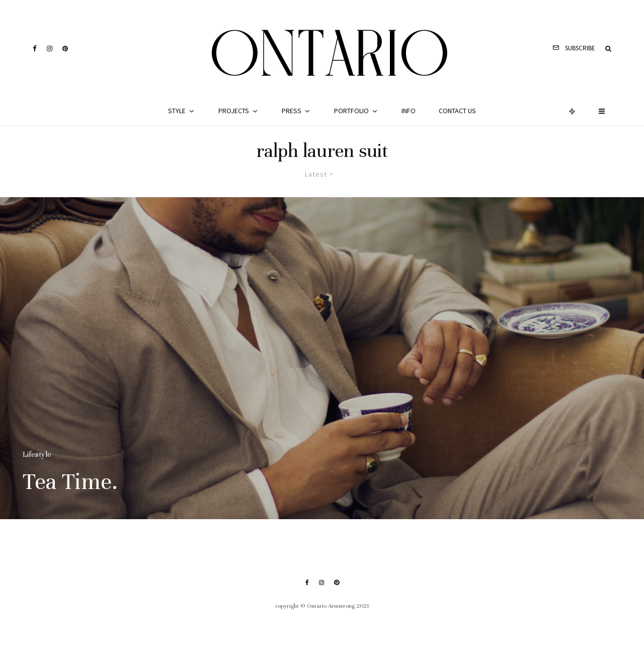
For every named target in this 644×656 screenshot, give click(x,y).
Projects (234, 111)
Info (409, 111)
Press (292, 111)
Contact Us (457, 111)
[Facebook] (35, 49)
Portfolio (351, 111)
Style (177, 111)
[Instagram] (50, 49)
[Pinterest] (65, 49)
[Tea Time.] (322, 358)
